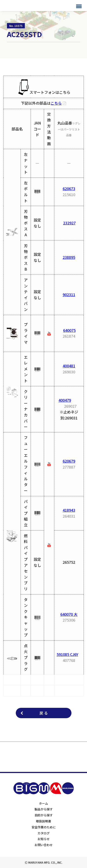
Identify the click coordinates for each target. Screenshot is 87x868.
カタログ (44, 833)
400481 (69, 366)
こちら (56, 103)
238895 (69, 257)
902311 (69, 295)
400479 (65, 400)
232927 (69, 223)
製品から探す (44, 809)
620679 (69, 461)
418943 (69, 510)
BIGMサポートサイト (23, 6)
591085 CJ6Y (67, 654)
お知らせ (44, 839)
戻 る (44, 713)
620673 (69, 189)
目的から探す (44, 815)
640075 (69, 330)
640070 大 (69, 614)
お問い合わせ (44, 845)
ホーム (43, 803)
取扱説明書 (43, 821)
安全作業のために (44, 827)
